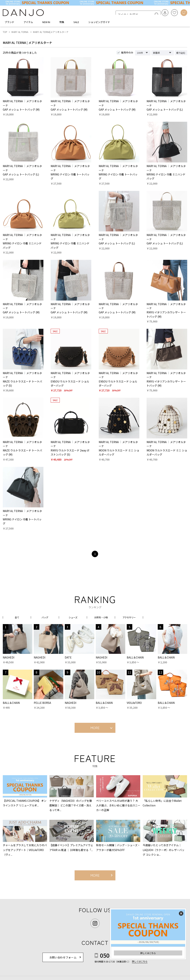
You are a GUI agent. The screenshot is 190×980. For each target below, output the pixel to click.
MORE (95, 729)
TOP (5, 33)
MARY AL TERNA (20, 33)
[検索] (153, 13)
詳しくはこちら (148, 953)
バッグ (45, 618)
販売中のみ (127, 54)
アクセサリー (129, 618)
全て (17, 618)
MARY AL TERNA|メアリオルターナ (51, 33)
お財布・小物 (101, 618)
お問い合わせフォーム (63, 958)
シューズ (73, 618)
